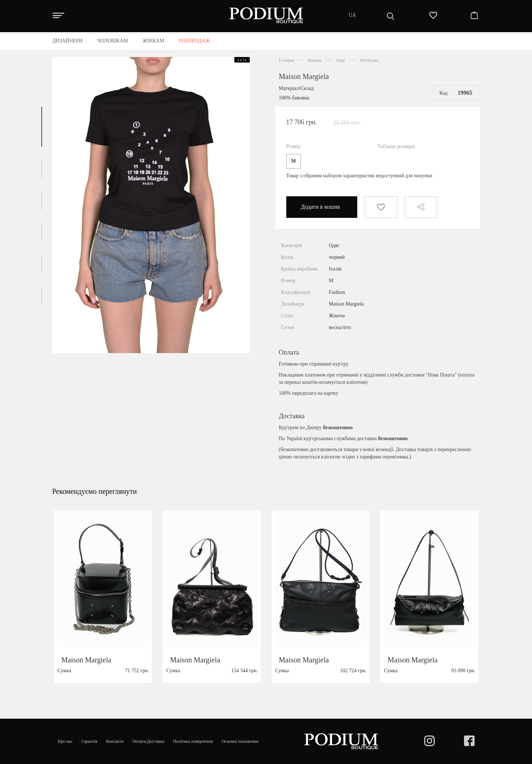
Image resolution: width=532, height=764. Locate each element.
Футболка (369, 60)
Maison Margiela (304, 76)
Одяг (341, 60)
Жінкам (315, 60)
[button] (42, 127)
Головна (286, 60)
